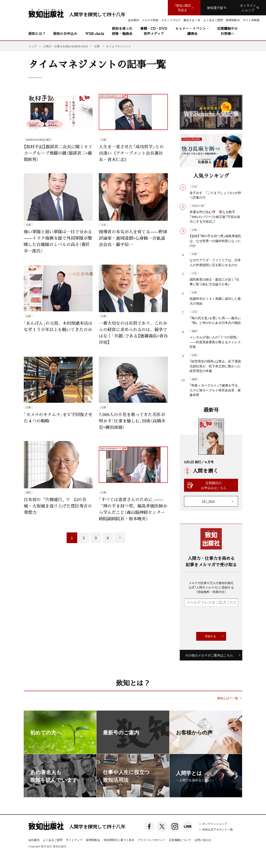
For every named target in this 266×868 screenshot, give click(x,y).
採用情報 (93, 840)
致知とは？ (37, 34)
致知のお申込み (65, 34)
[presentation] (216, 619)
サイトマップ (74, 840)
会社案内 (34, 840)
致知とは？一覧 (228, 698)
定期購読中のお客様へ (227, 31)
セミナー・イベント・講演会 (192, 31)
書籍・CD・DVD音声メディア (154, 31)
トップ (33, 46)
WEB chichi (95, 34)
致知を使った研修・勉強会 (122, 31)
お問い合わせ (203, 840)
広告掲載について (180, 840)
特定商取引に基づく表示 (119, 840)
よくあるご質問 (53, 840)
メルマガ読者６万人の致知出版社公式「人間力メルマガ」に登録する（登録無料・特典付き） (211, 587)
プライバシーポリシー (152, 840)
